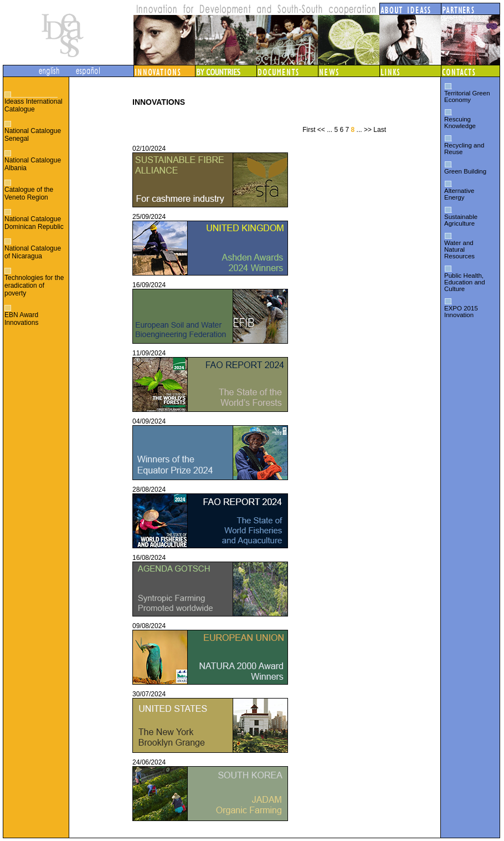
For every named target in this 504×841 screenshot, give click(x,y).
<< (321, 130)
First (309, 130)
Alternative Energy (459, 194)
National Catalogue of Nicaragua (33, 252)
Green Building (465, 171)
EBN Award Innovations (21, 319)
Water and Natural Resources (459, 249)
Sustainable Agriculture (461, 220)
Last (380, 130)
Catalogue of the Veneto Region (29, 193)
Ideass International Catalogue (34, 105)
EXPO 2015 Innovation (461, 312)
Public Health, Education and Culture (465, 282)
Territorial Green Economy (467, 96)
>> (368, 130)
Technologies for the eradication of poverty (34, 286)
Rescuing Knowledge (460, 123)
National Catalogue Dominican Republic (34, 223)
